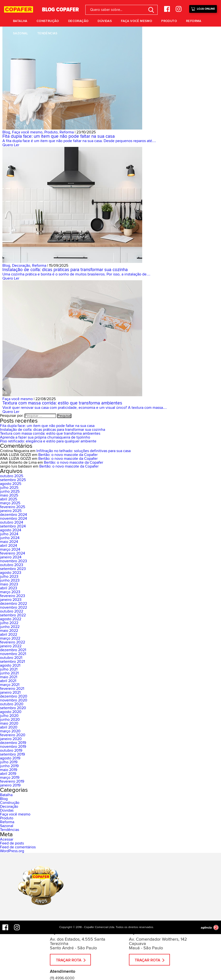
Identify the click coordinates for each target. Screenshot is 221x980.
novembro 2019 (13, 747)
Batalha (20, 21)
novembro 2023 (13, 561)
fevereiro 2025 (13, 507)
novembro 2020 (14, 700)
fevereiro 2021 (12, 689)
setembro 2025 (13, 480)
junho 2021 (9, 673)
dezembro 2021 (13, 650)
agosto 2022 (11, 619)
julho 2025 (9, 488)
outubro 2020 (12, 704)
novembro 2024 (13, 519)
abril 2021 (8, 681)
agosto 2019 (10, 758)
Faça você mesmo (137, 21)
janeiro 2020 (11, 739)
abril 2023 (9, 588)
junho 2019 (9, 766)
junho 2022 (10, 627)
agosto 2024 (11, 530)
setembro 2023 (13, 569)
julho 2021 (9, 669)
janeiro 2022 (11, 646)
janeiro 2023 (11, 600)
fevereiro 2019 (12, 781)
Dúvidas (105, 21)
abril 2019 (8, 774)
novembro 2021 (13, 654)
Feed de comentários (18, 847)
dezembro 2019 (13, 743)
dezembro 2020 (14, 696)
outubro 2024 (12, 522)
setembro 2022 (13, 615)
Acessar (7, 839)
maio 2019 (9, 770)
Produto (169, 21)
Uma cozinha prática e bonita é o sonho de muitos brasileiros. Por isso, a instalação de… (76, 274)
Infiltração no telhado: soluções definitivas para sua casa (84, 451)
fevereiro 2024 (13, 553)
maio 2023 (9, 584)
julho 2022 (9, 623)
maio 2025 (9, 495)
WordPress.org (12, 851)
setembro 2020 (13, 708)
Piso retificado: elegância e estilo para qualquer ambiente (48, 441)
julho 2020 (9, 716)
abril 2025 (9, 499)
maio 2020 (9, 723)
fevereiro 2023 (13, 596)
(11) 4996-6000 (62, 978)
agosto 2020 (11, 712)
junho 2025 (10, 491)
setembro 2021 (12, 662)
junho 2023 (10, 580)
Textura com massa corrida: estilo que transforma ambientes (62, 403)
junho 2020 (10, 720)
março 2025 (10, 503)
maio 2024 (9, 542)
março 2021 (10, 685)
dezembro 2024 (13, 515)
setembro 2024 (13, 526)
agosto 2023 (11, 573)
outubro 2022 (12, 611)
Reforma (194, 21)
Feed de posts (12, 843)
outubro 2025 (12, 476)
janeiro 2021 (10, 692)
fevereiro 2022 (13, 642)
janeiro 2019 (10, 785)
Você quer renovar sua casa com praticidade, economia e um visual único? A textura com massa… (85, 408)
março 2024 (10, 549)
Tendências (47, 33)
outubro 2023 (12, 565)
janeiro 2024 (11, 557)
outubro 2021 (11, 658)
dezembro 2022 (13, 604)
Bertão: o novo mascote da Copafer (68, 455)
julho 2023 (9, 576)
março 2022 (10, 638)
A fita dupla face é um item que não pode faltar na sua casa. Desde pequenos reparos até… (79, 141)
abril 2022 (9, 634)
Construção (48, 21)
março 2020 (10, 731)
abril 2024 (9, 546)
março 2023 (10, 592)
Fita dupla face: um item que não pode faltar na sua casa (59, 136)
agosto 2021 (10, 665)
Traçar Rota (69, 960)
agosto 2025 (11, 484)
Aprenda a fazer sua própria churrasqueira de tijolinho (45, 437)
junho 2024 (10, 538)
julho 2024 (9, 534)
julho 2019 (9, 762)
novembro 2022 (13, 607)
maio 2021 (9, 677)
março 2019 (10, 778)
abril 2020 (9, 727)
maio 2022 (9, 631)
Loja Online (203, 8)
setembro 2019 (12, 754)
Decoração (78, 21)
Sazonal (21, 33)
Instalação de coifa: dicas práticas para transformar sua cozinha (65, 270)
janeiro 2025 (11, 511)
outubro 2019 (11, 750)
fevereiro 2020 (13, 735)
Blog (6, 132)
